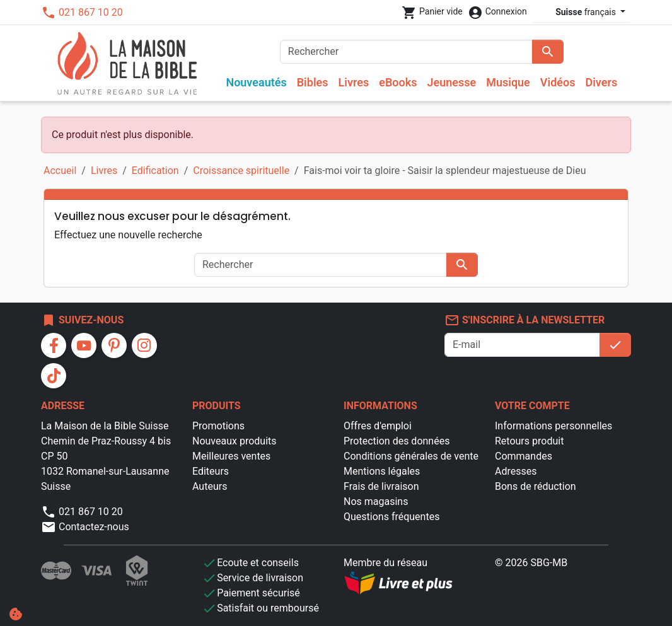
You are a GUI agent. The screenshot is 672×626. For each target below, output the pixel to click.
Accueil (60, 171)
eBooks (398, 82)
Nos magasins (376, 501)
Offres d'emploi (378, 426)
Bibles (313, 82)
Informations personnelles (553, 426)
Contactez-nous (85, 527)
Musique (508, 82)
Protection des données (397, 441)
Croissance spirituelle (241, 171)
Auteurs (210, 486)
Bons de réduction (536, 486)
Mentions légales (382, 471)
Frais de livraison (381, 486)
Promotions (218, 426)
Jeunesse (451, 82)
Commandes (524, 456)
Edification (155, 171)
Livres (354, 82)
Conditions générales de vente (411, 456)
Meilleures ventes (231, 456)
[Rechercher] (406, 52)
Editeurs (211, 471)
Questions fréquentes (391, 517)
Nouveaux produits (235, 441)
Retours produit (529, 441)
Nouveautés (256, 82)
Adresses (516, 471)
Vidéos (558, 82)
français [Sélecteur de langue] (578, 12)
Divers (601, 82)
